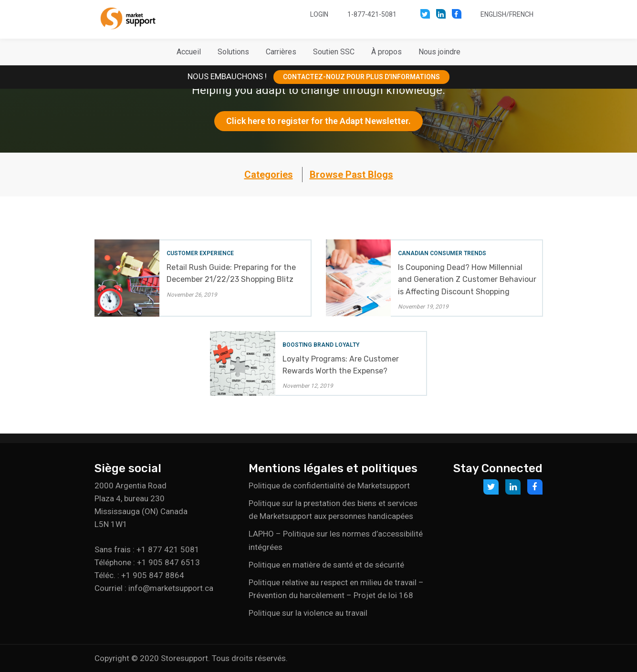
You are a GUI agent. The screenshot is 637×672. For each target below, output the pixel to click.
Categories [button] (269, 175)
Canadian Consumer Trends (442, 253)
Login (319, 14)
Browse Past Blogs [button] (351, 175)
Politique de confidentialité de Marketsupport (329, 486)
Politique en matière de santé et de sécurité (326, 565)
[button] (233, 52)
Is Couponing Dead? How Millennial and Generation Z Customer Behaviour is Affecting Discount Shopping (467, 279)
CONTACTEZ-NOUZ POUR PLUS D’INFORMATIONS (361, 77)
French (521, 14)
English (493, 14)
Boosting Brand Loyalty (321, 345)
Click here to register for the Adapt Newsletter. (318, 121)
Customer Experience (200, 253)
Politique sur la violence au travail (308, 613)
